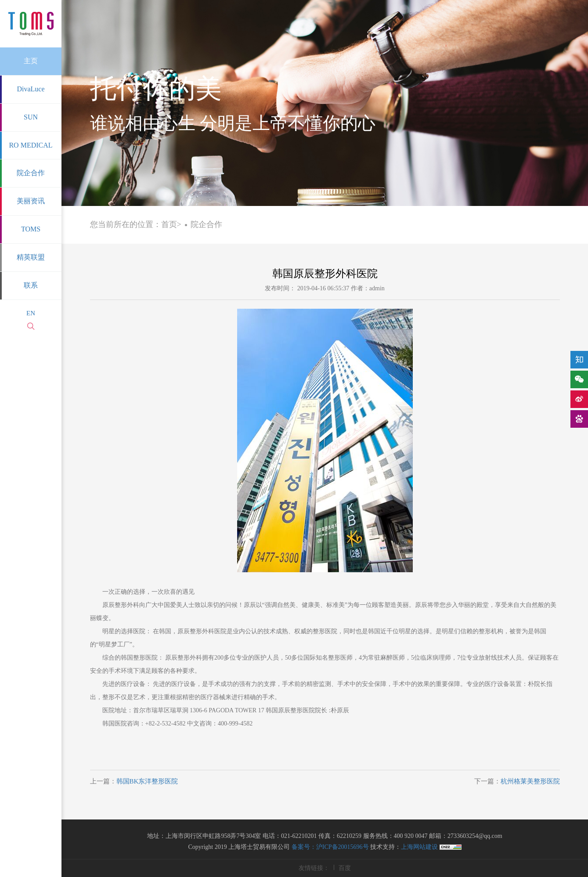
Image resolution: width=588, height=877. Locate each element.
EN (31, 313)
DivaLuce (31, 89)
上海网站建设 (420, 847)
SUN (31, 117)
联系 (31, 285)
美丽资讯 (31, 201)
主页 (31, 61)
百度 (345, 868)
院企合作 (31, 173)
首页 (169, 224)
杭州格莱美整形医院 (530, 781)
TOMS (31, 229)
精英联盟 (31, 257)
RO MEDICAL (31, 145)
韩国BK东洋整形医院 (147, 781)
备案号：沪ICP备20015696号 (330, 847)
